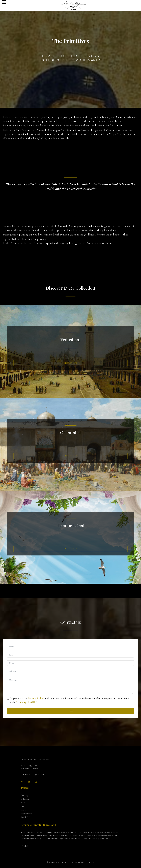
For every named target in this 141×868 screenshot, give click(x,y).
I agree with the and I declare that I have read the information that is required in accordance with (69, 700)
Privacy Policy (36, 699)
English (25, 846)
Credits (91, 862)
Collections (25, 799)
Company (25, 795)
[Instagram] (36, 782)
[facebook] (22, 782)
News (23, 806)
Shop (23, 802)
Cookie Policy (26, 817)
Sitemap (24, 810)
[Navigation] (4, 3)
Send (70, 711)
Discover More (71, 363)
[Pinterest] (29, 782)
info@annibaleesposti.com (32, 774)
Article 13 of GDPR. (27, 702)
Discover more (71, 456)
